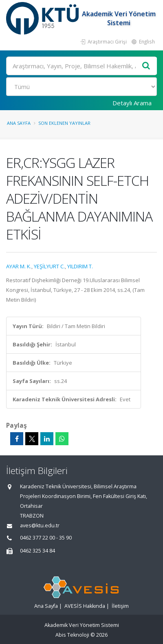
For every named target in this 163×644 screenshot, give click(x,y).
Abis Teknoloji (72, 635)
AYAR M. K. (19, 266)
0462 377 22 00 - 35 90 (46, 538)
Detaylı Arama (132, 103)
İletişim (120, 606)
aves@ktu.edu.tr (40, 525)
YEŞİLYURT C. (49, 266)
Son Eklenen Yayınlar (64, 123)
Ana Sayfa (19, 123)
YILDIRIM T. (80, 266)
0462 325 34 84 (37, 551)
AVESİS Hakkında (85, 606)
